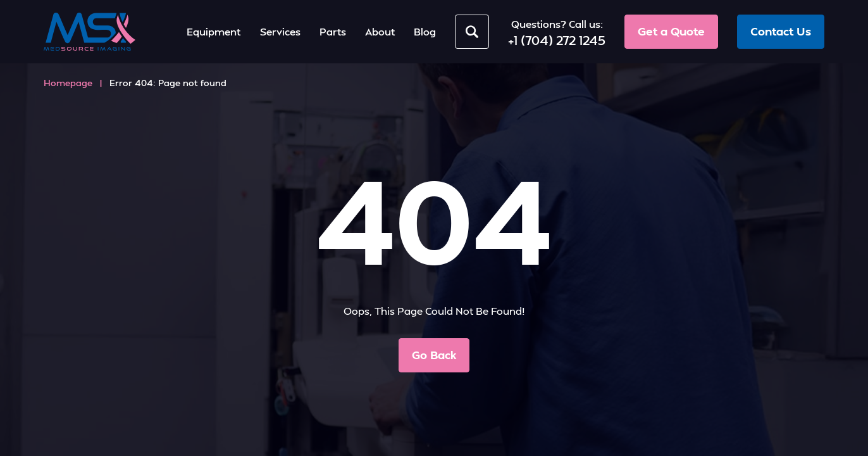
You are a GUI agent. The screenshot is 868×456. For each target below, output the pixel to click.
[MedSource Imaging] (90, 32)
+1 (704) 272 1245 (557, 40)
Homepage (68, 83)
